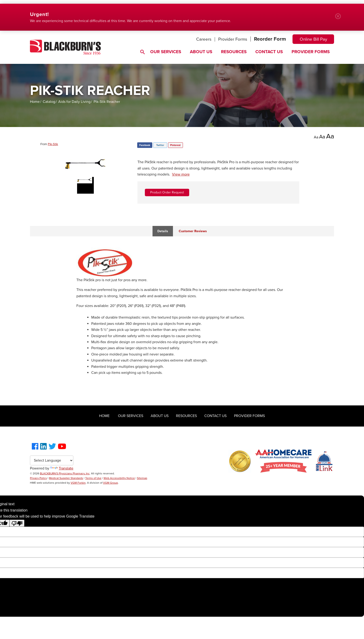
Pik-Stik (53, 144)
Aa (316, 137)
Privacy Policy (38, 478)
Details (163, 231)
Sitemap (142, 478)
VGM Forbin (78, 483)
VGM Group (110, 483)
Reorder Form (270, 39)
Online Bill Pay (313, 39)
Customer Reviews (193, 231)
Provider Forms (233, 39)
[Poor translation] (17, 523)
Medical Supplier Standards (66, 478)
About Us (201, 52)
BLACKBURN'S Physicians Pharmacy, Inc (65, 473)
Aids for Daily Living (74, 102)
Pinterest (175, 145)
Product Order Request (167, 192)
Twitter (160, 145)
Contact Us (269, 52)
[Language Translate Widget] (52, 460)
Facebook (145, 145)
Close (340, 18)
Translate (62, 468)
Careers (204, 39)
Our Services (166, 52)
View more (181, 174)
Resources (234, 52)
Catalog (49, 102)
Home (35, 102)
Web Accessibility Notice (119, 478)
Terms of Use (93, 478)
